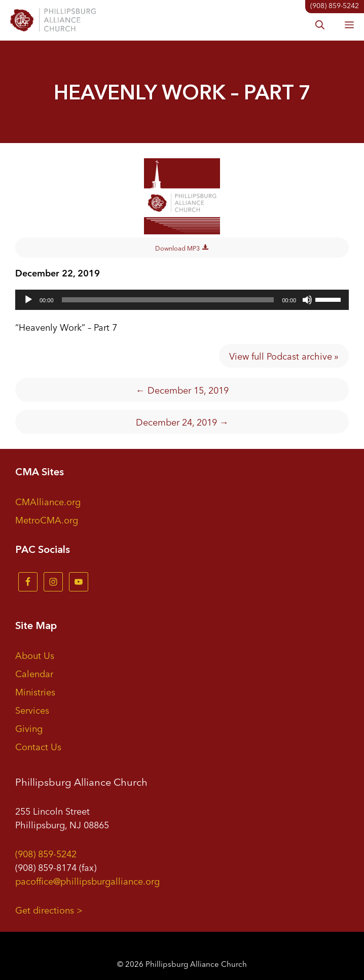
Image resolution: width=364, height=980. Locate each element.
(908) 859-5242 (46, 853)
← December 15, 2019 (182, 390)
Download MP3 (182, 247)
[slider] (168, 300)
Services (32, 710)
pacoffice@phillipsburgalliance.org (87, 881)
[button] (320, 25)
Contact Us (38, 746)
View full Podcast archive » (284, 356)
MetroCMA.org (47, 519)
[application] (182, 300)
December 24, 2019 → (182, 422)
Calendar (34, 673)
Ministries (35, 691)
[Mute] (307, 300)
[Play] (28, 300)
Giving (29, 728)
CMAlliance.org (48, 501)
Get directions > (49, 909)
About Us (35, 655)
